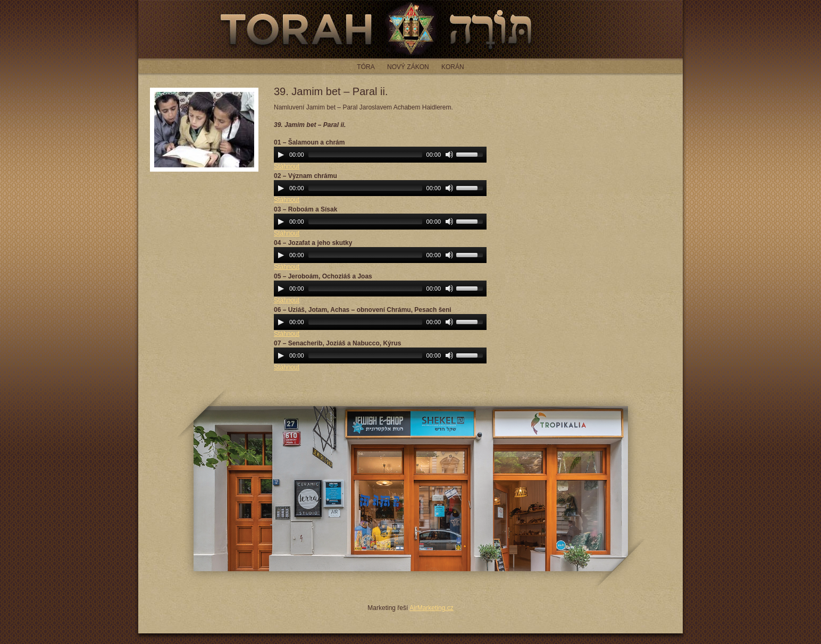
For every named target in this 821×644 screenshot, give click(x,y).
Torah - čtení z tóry (410, 29)
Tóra (366, 67)
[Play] (281, 155)
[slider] (365, 155)
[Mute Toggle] (449, 155)
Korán (453, 67)
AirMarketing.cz (432, 608)
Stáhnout (287, 166)
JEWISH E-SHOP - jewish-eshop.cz (411, 489)
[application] (380, 155)
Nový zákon (408, 67)
